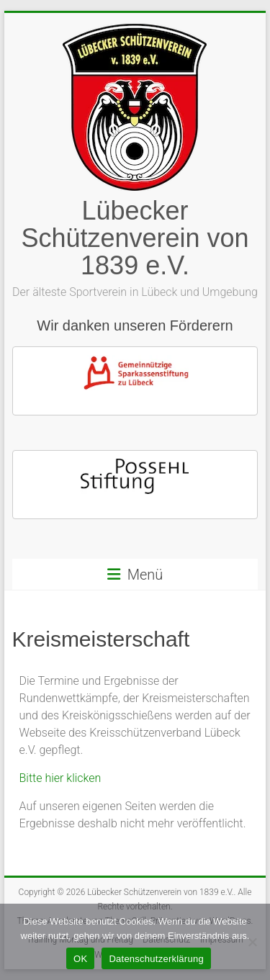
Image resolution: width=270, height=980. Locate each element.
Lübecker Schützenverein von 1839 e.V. (135, 238)
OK (80, 959)
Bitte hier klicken (60, 778)
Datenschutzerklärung (156, 959)
